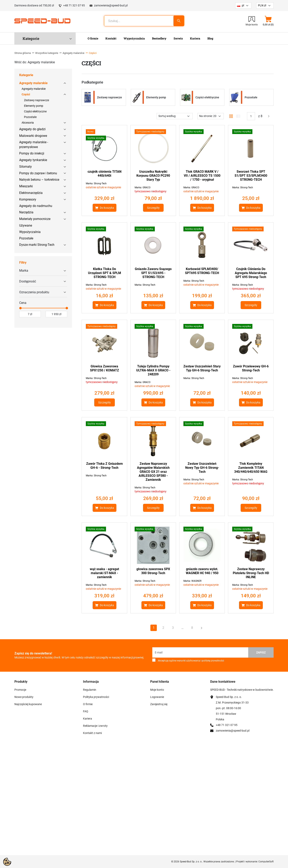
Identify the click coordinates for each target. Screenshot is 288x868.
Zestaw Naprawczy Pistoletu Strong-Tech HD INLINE (251, 573)
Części (26, 94)
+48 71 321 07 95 (74, 5)
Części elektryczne (35, 111)
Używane (26, 225)
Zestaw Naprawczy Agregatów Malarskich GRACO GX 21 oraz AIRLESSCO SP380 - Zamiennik (153, 472)
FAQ (86, 711)
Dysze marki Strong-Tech (37, 245)
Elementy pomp (34, 106)
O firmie (88, 704)
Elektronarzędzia (31, 193)
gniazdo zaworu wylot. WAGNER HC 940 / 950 (202, 571)
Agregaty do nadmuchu (36, 206)
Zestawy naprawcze (36, 100)
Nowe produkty (24, 697)
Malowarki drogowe (33, 136)
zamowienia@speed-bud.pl (111, 5)
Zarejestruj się (159, 704)
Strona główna (23, 53)
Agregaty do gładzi (32, 129)
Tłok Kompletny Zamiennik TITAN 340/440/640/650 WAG (251, 468)
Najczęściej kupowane (28, 704)
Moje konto (157, 690)
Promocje (20, 690)
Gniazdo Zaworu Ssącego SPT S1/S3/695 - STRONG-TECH (153, 273)
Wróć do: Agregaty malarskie (35, 62)
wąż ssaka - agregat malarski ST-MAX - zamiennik (104, 573)
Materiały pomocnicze (35, 219)
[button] (268, 21)
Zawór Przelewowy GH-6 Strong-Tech (251, 368)
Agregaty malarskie (73, 53)
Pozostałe (30, 117)
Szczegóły (153, 208)
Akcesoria (28, 123)
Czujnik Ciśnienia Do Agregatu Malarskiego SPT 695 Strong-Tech (251, 273)
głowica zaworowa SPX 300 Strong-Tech (153, 571)
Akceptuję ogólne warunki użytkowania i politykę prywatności (190, 660)
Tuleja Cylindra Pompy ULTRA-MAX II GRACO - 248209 (153, 370)
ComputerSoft (266, 862)
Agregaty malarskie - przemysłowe (34, 145)
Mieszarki (26, 186)
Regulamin (90, 690)
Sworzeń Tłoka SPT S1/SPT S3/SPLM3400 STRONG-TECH (251, 176)
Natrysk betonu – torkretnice (39, 180)
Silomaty (25, 167)
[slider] (20, 308)
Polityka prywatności (96, 697)
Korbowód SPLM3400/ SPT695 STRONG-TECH (202, 271)
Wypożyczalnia (30, 232)
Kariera (87, 719)
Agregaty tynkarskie (33, 160)
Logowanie (157, 697)
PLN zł (262, 5)
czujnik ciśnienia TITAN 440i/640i (104, 174)
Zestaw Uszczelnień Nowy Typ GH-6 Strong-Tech (202, 468)
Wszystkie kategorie (47, 53)
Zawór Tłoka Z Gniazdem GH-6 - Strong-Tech (104, 466)
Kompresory (28, 199)
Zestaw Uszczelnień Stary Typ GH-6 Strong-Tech (202, 368)
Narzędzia (26, 212)
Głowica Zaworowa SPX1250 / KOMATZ (104, 368)
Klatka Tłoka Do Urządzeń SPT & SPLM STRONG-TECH (104, 273)
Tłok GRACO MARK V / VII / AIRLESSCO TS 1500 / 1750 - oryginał (202, 176)
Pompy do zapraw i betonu (38, 173)
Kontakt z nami (92, 733)
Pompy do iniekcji (32, 153)
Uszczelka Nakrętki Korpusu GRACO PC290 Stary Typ (153, 176)
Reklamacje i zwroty (95, 726)
